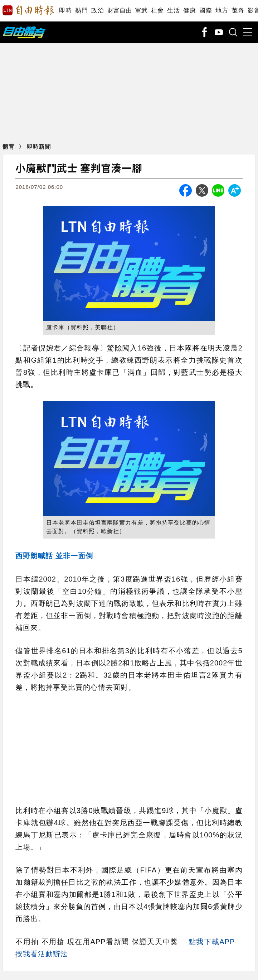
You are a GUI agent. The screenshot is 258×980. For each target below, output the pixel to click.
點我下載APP (212, 942)
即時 (65, 11)
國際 (206, 11)
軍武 (141, 11)
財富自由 (119, 11)
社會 (157, 11)
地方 (222, 11)
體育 (9, 147)
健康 (189, 11)
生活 (173, 11)
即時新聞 (39, 147)
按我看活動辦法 (42, 954)
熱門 (81, 11)
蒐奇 (238, 11)
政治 (98, 11)
